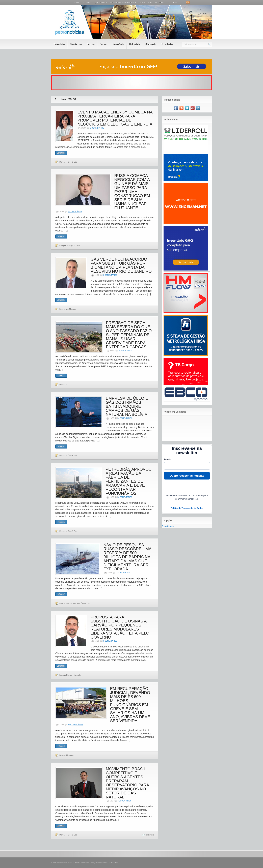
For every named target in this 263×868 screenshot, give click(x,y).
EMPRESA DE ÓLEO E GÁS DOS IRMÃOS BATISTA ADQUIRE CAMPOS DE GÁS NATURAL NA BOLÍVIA (127, 406)
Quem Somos (101, 2)
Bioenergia (151, 44)
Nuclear (104, 44)
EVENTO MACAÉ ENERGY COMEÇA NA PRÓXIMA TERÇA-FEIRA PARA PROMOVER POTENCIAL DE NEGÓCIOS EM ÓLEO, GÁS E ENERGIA (115, 118)
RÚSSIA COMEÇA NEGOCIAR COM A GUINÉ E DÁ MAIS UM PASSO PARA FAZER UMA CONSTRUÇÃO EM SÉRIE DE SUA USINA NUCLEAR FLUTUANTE (132, 192)
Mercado (63, 162)
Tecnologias (167, 44)
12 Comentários (75, 725)
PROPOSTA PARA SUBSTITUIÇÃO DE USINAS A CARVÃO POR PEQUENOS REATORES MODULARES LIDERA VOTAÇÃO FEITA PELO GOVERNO (120, 627)
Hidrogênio (135, 44)
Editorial (87, 2)
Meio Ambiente (65, 603)
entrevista (150, 835)
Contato (173, 2)
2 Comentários (75, 212)
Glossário (160, 2)
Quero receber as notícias (187, 476)
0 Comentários (97, 128)
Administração (168, 526)
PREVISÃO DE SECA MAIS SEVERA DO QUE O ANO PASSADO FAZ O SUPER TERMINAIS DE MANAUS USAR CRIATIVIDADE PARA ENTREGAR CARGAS (129, 335)
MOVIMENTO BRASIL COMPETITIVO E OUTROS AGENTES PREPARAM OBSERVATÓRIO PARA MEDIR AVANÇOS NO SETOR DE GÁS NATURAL (127, 783)
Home (77, 2)
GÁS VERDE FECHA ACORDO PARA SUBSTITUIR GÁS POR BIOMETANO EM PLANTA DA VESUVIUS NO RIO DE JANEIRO (121, 265)
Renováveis (118, 44)
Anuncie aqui (146, 2)
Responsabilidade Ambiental (123, 2)
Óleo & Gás (76, 44)
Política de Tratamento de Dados (187, 508)
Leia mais (61, 153)
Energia (90, 44)
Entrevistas (59, 44)
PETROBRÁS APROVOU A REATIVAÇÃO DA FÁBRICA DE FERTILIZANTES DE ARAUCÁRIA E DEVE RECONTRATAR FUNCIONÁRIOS (129, 481)
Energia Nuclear (73, 246)
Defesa (62, 755)
